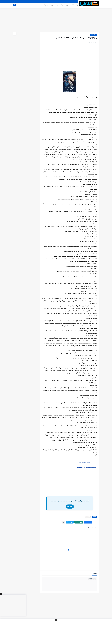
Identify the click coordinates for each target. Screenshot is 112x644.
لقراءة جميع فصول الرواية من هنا (87, 467)
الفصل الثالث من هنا (85, 463)
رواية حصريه (94, 35)
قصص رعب (68, 5)
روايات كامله (75, 5)
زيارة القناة (70, 506)
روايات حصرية (60, 5)
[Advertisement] (56, 20)
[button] (88, 522)
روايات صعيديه (42, 5)
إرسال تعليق (92, 579)
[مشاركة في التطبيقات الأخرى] (63, 522)
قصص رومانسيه (51, 5)
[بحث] (14, 5)
